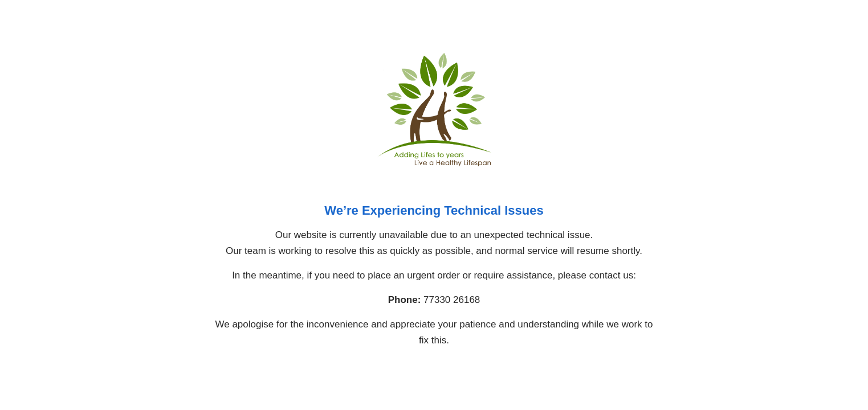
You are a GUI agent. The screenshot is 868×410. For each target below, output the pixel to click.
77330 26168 (452, 300)
